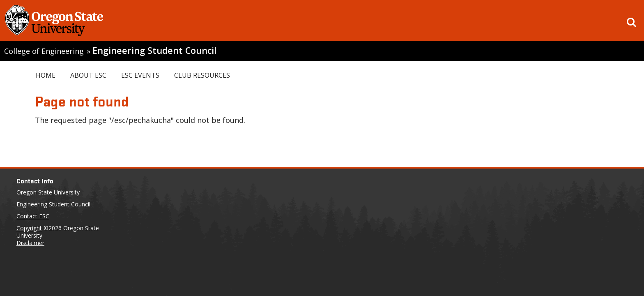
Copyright (29, 228)
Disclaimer (30, 243)
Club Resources (202, 75)
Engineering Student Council (154, 50)
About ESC (88, 75)
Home (46, 75)
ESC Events (140, 75)
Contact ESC (33, 216)
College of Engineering (44, 51)
